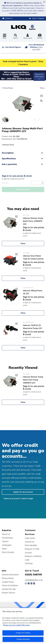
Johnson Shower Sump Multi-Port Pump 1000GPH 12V (33, 380)
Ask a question (9, 164)
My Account (28, 37)
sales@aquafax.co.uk (34, 580)
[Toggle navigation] (5, 36)
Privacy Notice (8, 578)
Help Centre (30, 538)
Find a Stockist (8, 552)
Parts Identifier (31, 545)
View (23, 244)
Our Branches (7, 538)
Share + (43, 88)
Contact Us (30, 542)
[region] (23, 626)
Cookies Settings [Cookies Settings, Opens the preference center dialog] (23, 639)
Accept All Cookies (23, 633)
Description (8, 153)
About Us (6, 534)
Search (16, 36)
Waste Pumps (8, 88)
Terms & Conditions (10, 585)
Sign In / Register (38, 18)
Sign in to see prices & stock (17, 176)
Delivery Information (10, 575)
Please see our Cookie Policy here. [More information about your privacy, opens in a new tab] (17, 625)
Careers (5, 541)
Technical (29, 563)
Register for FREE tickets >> (39, 77)
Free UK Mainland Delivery (36, 47)
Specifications (9, 159)
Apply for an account (23, 492)
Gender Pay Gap (9, 589)
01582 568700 (33, 575)
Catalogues (7, 545)
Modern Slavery (8, 593)
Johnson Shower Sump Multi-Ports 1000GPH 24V (33, 221)
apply (5, 179)
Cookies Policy (8, 582)
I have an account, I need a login (18, 499)
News (4, 549)
